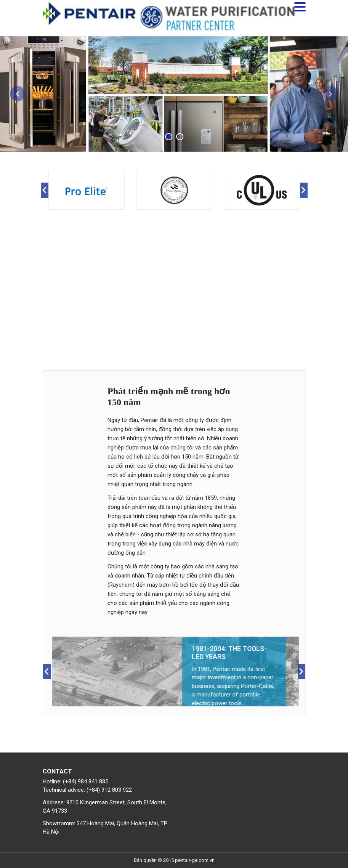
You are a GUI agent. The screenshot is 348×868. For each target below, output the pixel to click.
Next (304, 190)
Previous (45, 190)
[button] (17, 94)
